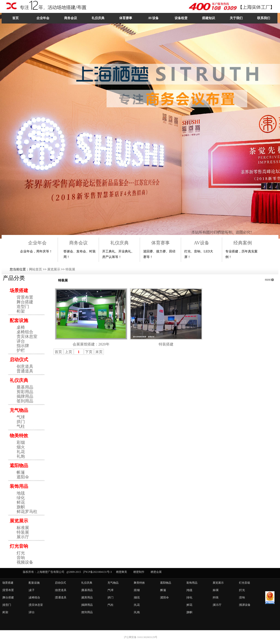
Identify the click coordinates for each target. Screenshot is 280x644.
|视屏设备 (245, 605)
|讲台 (32, 612)
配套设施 (19, 320)
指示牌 (23, 346)
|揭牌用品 (87, 605)
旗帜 (21, 507)
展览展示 (54, 269)
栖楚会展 (156, 572)
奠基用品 (25, 387)
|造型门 (7, 605)
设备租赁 (181, 18)
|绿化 (189, 597)
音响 (21, 558)
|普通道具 (61, 597)
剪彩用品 (25, 392)
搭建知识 (209, 18)
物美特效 (19, 436)
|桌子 (32, 590)
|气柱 (110, 605)
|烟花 (137, 597)
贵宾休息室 (27, 337)
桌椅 (21, 327)
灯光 (21, 553)
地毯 (21, 493)
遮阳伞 (23, 477)
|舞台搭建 (8, 597)
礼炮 (21, 456)
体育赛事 (126, 18)
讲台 (21, 341)
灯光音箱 (244, 583)
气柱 (21, 426)
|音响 (242, 597)
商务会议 (71, 18)
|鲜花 (189, 605)
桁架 (21, 311)
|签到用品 (87, 612)
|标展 (216, 590)
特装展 (70, 269)
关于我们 (236, 18)
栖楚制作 (139, 572)
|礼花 (137, 605)
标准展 (23, 528)
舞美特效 (139, 583)
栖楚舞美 (122, 572)
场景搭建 (19, 290)
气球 (21, 417)
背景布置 (25, 297)
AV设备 (153, 18)
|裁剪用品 (87, 597)
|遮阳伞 (164, 597)
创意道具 (25, 366)
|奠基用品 (87, 590)
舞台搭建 (25, 302)
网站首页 (36, 269)
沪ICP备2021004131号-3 (97, 572)
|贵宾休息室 (36, 605)
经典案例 (243, 243)
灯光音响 (19, 546)
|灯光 (242, 590)
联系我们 (264, 18)
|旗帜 (189, 612)
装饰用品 (19, 486)
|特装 (216, 597)
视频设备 (25, 562)
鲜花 (21, 502)
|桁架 (5, 612)
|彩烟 (137, 590)
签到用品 (25, 401)
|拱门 (110, 597)
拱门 (21, 422)
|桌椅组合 (34, 597)
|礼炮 (137, 612)
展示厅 (23, 537)
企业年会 (43, 18)
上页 (69, 352)
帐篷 (21, 472)
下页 (89, 352)
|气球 (110, 590)
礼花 (21, 452)
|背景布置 (8, 590)
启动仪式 (19, 360)
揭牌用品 (25, 396)
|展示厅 (217, 605)
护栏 (21, 350)
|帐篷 (163, 590)
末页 (99, 352)
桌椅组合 (25, 332)
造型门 (23, 307)
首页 (15, 18)
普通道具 (25, 371)
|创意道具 (61, 590)
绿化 (21, 498)
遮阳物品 (19, 465)
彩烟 (21, 442)
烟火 (21, 447)
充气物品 (19, 410)
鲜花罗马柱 (27, 512)
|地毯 (189, 590)
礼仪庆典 (98, 18)
